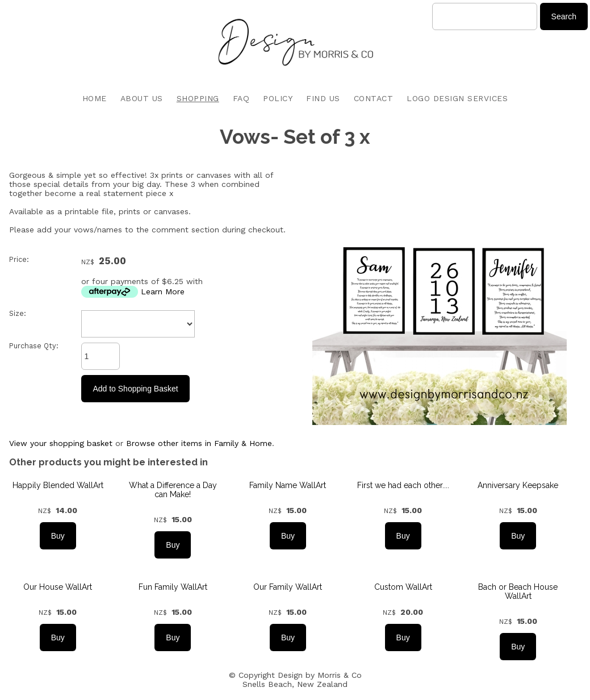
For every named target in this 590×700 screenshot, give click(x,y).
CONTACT (374, 98)
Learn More (163, 291)
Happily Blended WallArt (58, 485)
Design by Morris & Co (320, 675)
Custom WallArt (403, 587)
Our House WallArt (58, 587)
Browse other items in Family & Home (199, 443)
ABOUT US (142, 98)
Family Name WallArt (288, 485)
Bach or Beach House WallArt (518, 591)
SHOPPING (198, 98)
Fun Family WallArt (173, 587)
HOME (95, 98)
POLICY (278, 98)
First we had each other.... (403, 485)
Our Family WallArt (288, 587)
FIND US (323, 98)
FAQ (241, 98)
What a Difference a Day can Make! (173, 490)
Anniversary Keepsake (518, 485)
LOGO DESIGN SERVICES (457, 98)
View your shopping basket (61, 443)
